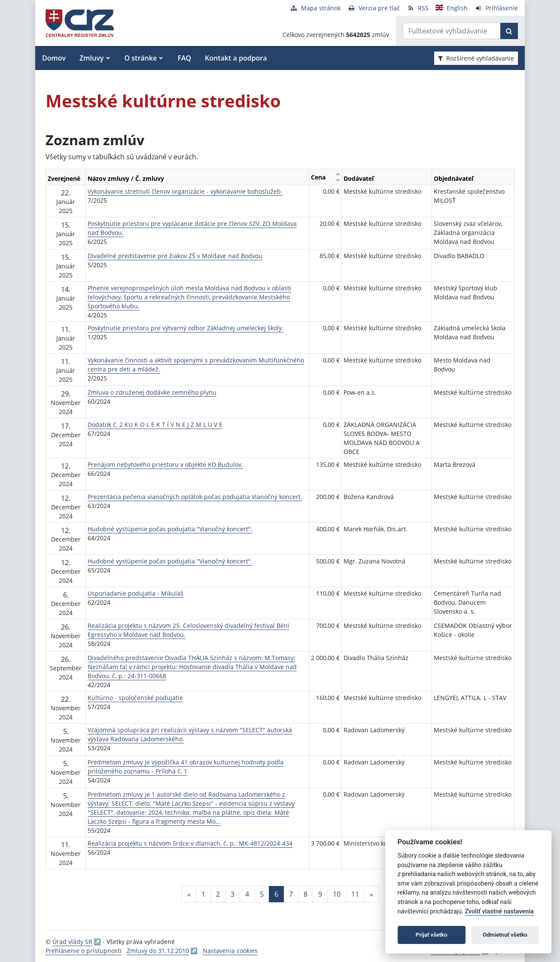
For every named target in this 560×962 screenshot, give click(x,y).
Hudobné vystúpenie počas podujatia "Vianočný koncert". (170, 529)
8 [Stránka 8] (306, 894)
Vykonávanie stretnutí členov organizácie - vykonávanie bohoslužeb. (185, 191)
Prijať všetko (432, 935)
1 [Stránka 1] (203, 894)
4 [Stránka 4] (247, 894)
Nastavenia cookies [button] (230, 951)
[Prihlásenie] (496, 8)
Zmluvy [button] (91, 58)
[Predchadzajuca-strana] (189, 894)
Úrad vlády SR (72, 942)
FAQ (184, 58)
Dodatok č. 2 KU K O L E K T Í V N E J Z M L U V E (155, 425)
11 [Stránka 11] (355, 894)
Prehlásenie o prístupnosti (84, 951)
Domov (54, 58)
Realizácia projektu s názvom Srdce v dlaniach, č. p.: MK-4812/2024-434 (190, 843)
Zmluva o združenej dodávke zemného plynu (152, 392)
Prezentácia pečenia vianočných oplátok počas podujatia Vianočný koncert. (195, 497)
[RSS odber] (418, 8)
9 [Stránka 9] (320, 894)
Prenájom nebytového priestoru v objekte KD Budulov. (165, 464)
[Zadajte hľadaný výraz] (452, 31)
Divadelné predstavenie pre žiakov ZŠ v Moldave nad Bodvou (175, 256)
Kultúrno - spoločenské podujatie (135, 698)
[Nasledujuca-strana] (371, 894)
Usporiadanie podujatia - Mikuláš (135, 593)
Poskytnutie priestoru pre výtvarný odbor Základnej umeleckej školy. (186, 328)
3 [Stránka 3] (233, 894)
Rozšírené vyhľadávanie (476, 58)
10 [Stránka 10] (337, 894)
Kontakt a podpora (236, 58)
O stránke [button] (141, 58)
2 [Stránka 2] (218, 894)
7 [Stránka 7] (291, 894)
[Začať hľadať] (509, 31)
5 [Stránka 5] (262, 894)
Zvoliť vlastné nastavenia (499, 912)
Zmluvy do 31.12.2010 (158, 951)
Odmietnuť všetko (505, 935)
